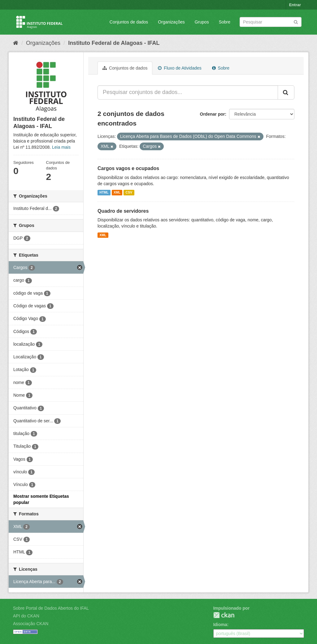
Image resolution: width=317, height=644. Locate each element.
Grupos (202, 22)
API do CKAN (26, 616)
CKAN (224, 615)
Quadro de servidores (123, 211)
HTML (104, 193)
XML (117, 193)
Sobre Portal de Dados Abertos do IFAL (51, 608)
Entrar (295, 5)
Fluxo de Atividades (180, 68)
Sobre (225, 22)
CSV (129, 193)
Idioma (220, 625)
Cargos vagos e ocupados (128, 168)
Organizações (171, 22)
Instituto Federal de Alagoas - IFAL (114, 43)
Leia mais (61, 147)
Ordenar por (213, 114)
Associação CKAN (31, 624)
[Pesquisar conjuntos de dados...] (188, 92)
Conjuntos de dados (129, 22)
